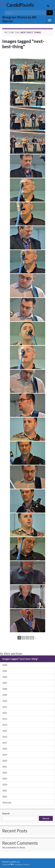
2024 (5, 785)
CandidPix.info (20, 5)
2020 (5, 761)
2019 (5, 755)
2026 (5, 797)
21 (32, 638)
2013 (5, 719)
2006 (5, 677)
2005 (5, 671)
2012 (5, 713)
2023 (5, 779)
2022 (5, 773)
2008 (5, 689)
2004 (5, 665)
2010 (5, 701)
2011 (5, 707)
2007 (5, 683)
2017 (5, 743)
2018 (5, 749)
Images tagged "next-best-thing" (23, 44)
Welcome (7, 803)
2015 (5, 731)
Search (6, 813)
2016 (5, 737)
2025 (5, 791)
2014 (5, 725)
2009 (5, 695)
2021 (5, 767)
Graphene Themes (23, 864)
